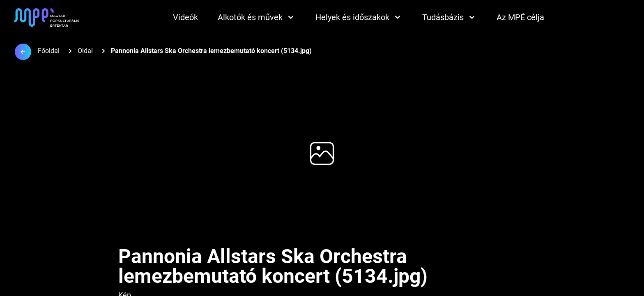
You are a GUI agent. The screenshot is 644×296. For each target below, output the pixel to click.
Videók (185, 17)
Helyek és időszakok (359, 17)
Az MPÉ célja (520, 17)
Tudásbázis (450, 17)
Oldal (85, 51)
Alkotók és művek (257, 17)
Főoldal (49, 51)
